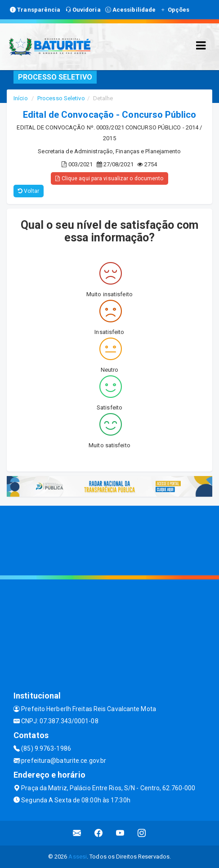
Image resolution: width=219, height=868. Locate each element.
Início (21, 98)
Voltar (29, 191)
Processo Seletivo (61, 98)
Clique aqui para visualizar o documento (109, 178)
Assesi (78, 857)
